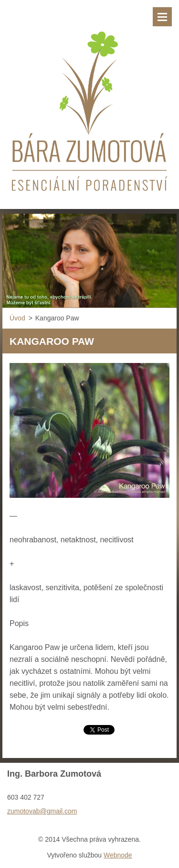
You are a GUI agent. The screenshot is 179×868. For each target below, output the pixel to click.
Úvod (17, 318)
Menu (162, 17)
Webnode (118, 855)
